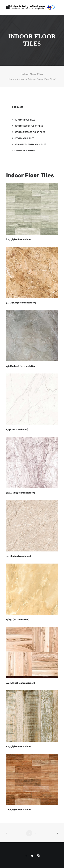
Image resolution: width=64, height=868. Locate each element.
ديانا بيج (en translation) (19, 556)
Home (11, 79)
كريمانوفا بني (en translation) (21, 366)
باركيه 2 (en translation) (18, 239)
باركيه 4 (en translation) (18, 746)
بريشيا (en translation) (18, 619)
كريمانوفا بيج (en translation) (21, 302)
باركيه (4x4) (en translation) (21, 683)
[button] (8, 7)
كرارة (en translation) (17, 429)
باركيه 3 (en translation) (18, 809)
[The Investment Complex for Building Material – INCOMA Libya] (31, 7)
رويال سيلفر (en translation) (21, 492)
